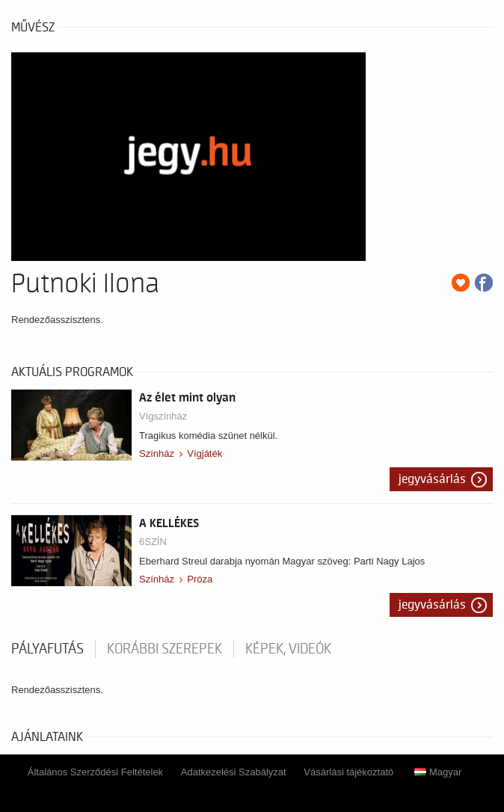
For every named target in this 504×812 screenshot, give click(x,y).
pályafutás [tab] (47, 649)
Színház (157, 453)
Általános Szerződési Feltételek (95, 772)
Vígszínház (163, 416)
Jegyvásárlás (432, 479)
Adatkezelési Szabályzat (234, 772)
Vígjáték (205, 453)
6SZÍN (153, 542)
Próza (200, 579)
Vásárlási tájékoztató (348, 772)
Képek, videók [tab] (288, 649)
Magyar (438, 772)
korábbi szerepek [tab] (165, 649)
